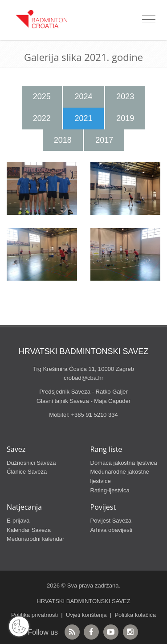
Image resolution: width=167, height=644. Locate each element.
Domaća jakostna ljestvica (124, 463)
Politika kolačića (135, 615)
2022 (42, 118)
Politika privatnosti (35, 615)
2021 (83, 118)
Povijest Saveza (111, 521)
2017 (104, 140)
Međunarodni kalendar (35, 539)
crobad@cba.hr (83, 378)
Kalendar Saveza (29, 530)
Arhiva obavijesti (112, 530)
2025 (42, 97)
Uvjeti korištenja (86, 615)
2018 (63, 140)
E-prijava (18, 521)
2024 (83, 97)
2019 (125, 118)
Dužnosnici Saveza (31, 463)
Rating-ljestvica (110, 490)
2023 (125, 97)
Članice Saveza (27, 472)
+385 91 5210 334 (94, 415)
